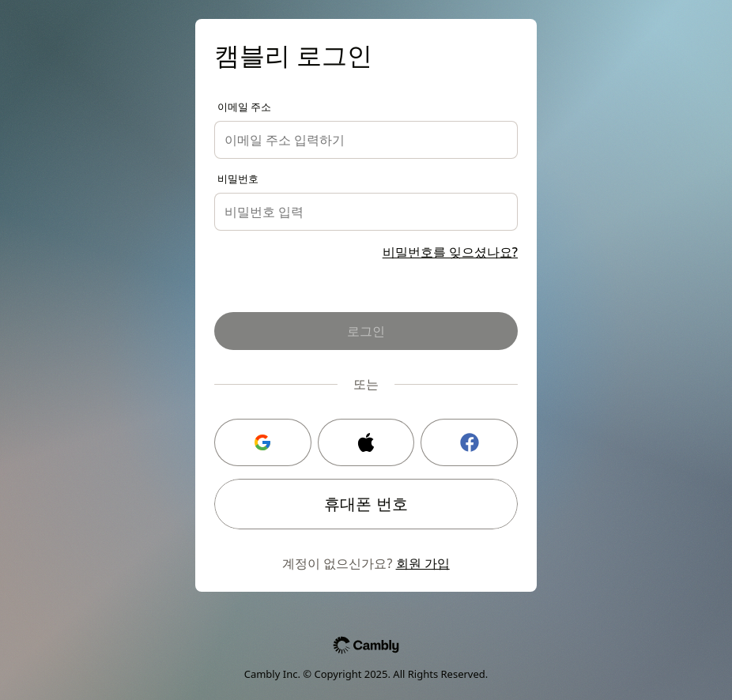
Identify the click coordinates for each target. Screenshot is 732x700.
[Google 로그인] (263, 442)
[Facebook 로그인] (469, 442)
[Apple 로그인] (366, 442)
